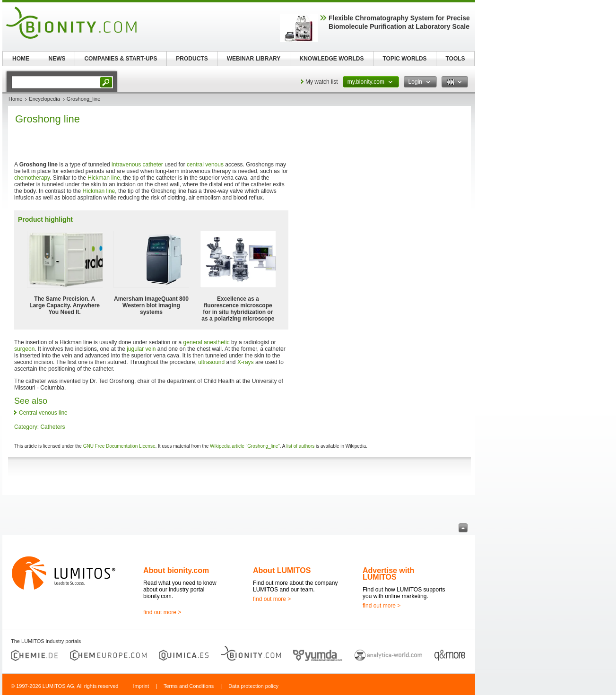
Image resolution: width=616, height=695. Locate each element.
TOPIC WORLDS (404, 59)
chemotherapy (32, 178)
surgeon (24, 349)
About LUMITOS (282, 570)
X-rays (246, 362)
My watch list (322, 82)
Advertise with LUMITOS (388, 574)
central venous (205, 165)
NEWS (57, 59)
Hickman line (104, 178)
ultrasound (211, 362)
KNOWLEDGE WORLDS (332, 59)
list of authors (300, 446)
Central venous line (43, 413)
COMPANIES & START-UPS (121, 59)
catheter (153, 165)
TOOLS (455, 59)
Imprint (141, 686)
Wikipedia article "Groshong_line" (245, 446)
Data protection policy (253, 686)
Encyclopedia (44, 99)
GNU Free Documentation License (119, 446)
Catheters (52, 427)
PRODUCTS (192, 59)
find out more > (162, 612)
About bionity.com (176, 570)
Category (26, 427)
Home (15, 99)
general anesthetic (207, 342)
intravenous (126, 165)
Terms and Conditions (189, 686)
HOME (21, 59)
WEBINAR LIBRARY (254, 59)
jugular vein (141, 349)
